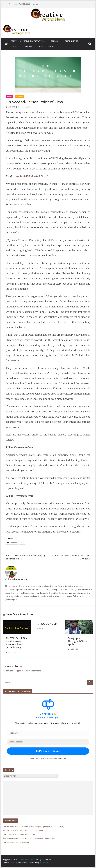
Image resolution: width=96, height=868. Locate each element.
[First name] (48, 733)
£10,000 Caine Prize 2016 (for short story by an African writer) (24, 557)
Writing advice (71, 41)
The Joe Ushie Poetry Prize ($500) (16, 842)
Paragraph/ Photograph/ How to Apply (79, 641)
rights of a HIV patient (58, 355)
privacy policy (52, 758)
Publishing (28, 47)
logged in (19, 671)
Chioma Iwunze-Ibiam (25, 107)
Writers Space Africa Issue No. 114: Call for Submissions (26, 830)
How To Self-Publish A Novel (31, 176)
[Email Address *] (48, 742)
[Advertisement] (48, 798)
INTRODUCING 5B (47, 624)
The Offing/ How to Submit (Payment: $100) (20, 834)
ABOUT (14, 41)
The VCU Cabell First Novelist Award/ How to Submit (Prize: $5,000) (17, 643)
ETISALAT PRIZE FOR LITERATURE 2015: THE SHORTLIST (72, 557)
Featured (15, 47)
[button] (46, 41)
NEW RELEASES (45, 47)
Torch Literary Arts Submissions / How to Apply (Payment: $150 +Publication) (34, 826)
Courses (55, 41)
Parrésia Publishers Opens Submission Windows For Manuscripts (29, 838)
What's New (19, 96)
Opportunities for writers (32, 41)
